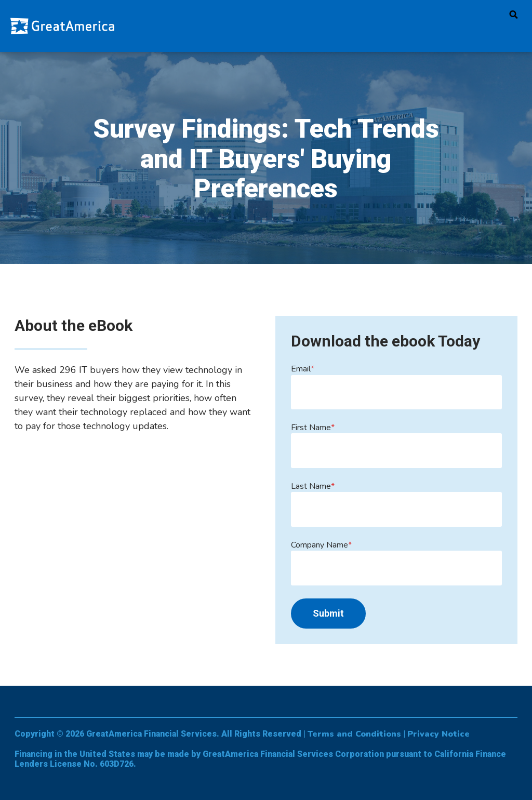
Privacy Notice (438, 734)
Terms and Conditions (354, 734)
